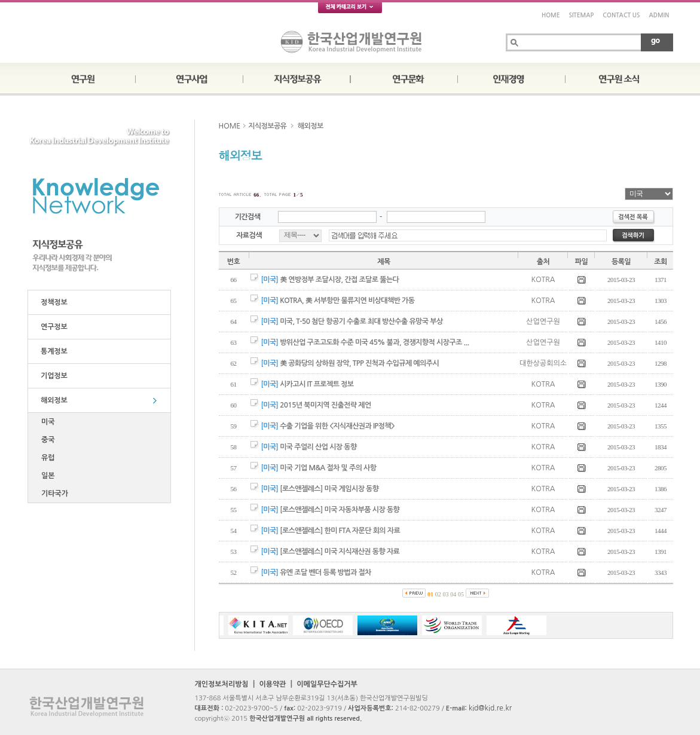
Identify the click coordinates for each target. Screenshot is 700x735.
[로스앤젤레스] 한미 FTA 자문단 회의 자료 (340, 531)
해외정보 (52, 400)
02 (438, 594)
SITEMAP (581, 15)
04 (453, 594)
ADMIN (659, 15)
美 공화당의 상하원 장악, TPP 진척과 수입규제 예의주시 (359, 363)
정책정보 (52, 302)
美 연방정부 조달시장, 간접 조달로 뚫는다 (339, 280)
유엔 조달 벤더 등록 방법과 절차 (325, 572)
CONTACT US (621, 15)
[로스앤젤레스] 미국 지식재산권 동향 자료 (340, 552)
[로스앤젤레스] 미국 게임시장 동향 (329, 489)
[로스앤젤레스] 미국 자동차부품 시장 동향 (340, 510)
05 (461, 594)
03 (446, 594)
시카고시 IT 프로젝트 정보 (317, 384)
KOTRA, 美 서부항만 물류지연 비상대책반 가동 (347, 301)
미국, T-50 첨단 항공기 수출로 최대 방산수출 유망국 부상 (361, 321)
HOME (551, 15)
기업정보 (52, 376)
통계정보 (52, 351)
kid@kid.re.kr (490, 708)
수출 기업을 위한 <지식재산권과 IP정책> (337, 426)
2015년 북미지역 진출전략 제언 (325, 405)
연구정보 (52, 327)
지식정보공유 (267, 126)
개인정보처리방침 (222, 684)
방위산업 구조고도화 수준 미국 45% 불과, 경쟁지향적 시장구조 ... (374, 342)
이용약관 (272, 684)
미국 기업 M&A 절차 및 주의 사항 (328, 468)
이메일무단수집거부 (327, 684)
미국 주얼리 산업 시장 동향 (318, 447)
